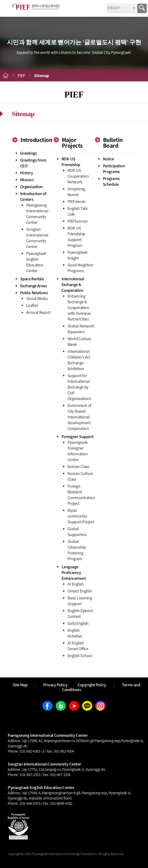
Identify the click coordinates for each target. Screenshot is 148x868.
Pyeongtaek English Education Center (36, 262)
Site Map (20, 685)
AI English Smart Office (78, 646)
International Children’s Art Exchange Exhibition (79, 360)
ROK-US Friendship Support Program (76, 237)
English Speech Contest (80, 613)
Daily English (78, 623)
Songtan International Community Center (37, 238)
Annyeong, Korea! (77, 192)
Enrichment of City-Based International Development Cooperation (79, 417)
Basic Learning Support (80, 601)
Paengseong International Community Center (37, 214)
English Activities (75, 633)
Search (142, 8)
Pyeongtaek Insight (78, 255)
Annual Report (38, 312)
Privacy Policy (55, 685)
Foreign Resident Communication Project (81, 495)
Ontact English (80, 591)
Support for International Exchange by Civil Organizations (79, 387)
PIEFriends (76, 201)
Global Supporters (77, 531)
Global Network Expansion (81, 329)
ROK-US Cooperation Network (78, 176)
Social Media (37, 298)
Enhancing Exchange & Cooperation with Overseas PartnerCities (79, 307)
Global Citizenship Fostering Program (77, 550)
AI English (76, 584)
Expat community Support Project (81, 516)
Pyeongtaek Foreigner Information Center (78, 451)
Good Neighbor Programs (80, 268)
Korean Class (78, 466)
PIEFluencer (78, 221)
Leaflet (32, 305)
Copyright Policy (92, 685)
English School (80, 655)
